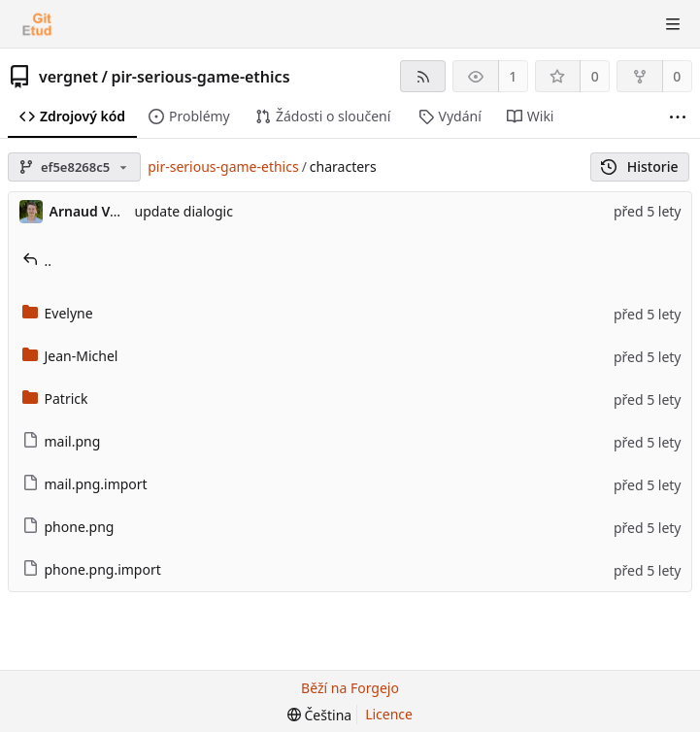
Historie (639, 166)
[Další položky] (678, 117)
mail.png (62, 441)
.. (37, 261)
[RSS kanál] (423, 76)
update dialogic (184, 211)
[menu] (319, 715)
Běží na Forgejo (350, 688)
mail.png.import (85, 484)
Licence (389, 714)
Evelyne (58, 313)
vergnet (68, 77)
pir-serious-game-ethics (200, 77)
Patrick (55, 399)
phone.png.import (92, 569)
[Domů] (37, 24)
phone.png (68, 527)
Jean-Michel (70, 356)
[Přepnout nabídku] (673, 24)
